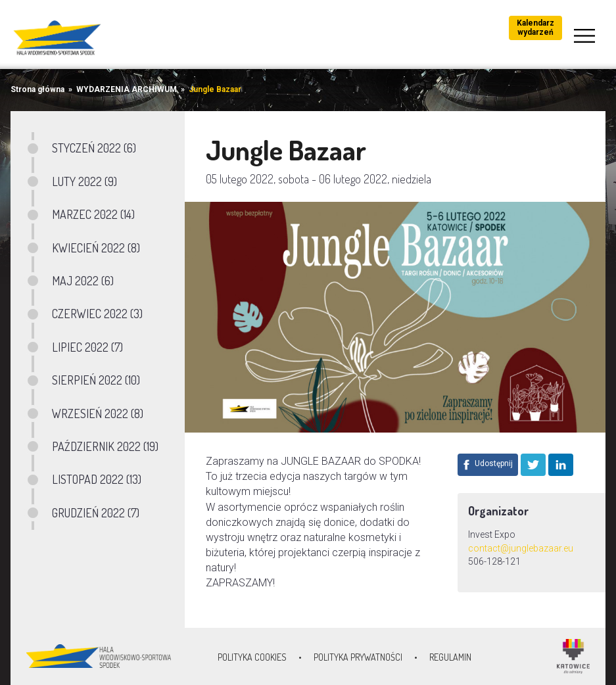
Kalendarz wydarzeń (535, 28)
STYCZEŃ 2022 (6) (94, 148)
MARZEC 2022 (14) (93, 214)
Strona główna (37, 89)
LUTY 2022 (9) (84, 181)
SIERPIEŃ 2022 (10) (96, 380)
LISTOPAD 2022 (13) (97, 479)
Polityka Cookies (252, 657)
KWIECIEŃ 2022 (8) (96, 248)
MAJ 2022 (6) (83, 281)
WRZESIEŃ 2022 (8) (98, 413)
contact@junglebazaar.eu (521, 548)
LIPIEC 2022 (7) (87, 347)
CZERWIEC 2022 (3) (97, 314)
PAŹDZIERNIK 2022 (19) (105, 446)
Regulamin (450, 657)
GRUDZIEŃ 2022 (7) (96, 513)
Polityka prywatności (358, 657)
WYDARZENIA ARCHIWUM (127, 89)
